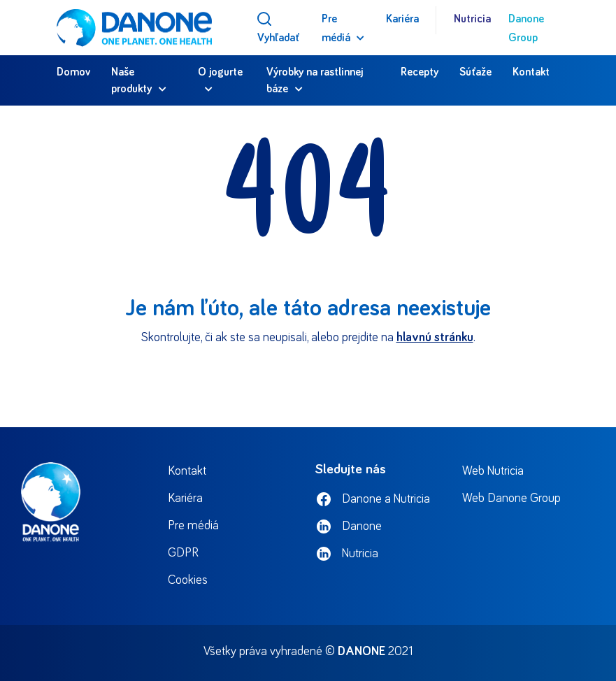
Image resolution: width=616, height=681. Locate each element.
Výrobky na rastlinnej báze (315, 80)
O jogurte (220, 72)
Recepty (420, 72)
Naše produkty (131, 80)
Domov (73, 72)
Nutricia (472, 19)
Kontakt (531, 72)
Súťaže (475, 72)
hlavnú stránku (435, 338)
